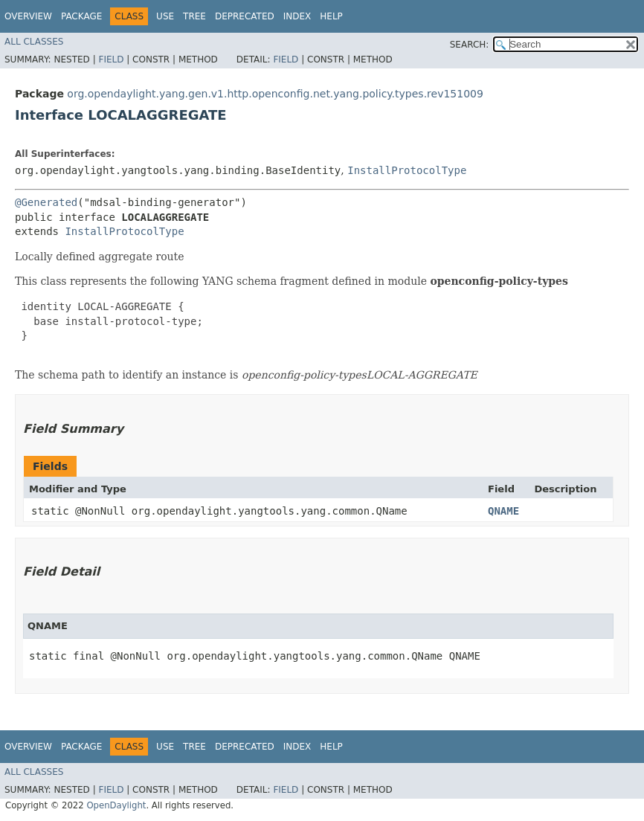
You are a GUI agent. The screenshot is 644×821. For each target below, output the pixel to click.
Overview (28, 16)
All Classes (34, 42)
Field (111, 59)
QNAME (503, 511)
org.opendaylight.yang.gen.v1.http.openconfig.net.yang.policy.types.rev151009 (275, 94)
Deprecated (245, 16)
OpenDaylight (116, 805)
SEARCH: (470, 45)
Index (297, 16)
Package (81, 16)
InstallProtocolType (407, 170)
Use (165, 16)
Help (331, 16)
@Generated (46, 202)
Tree (194, 16)
